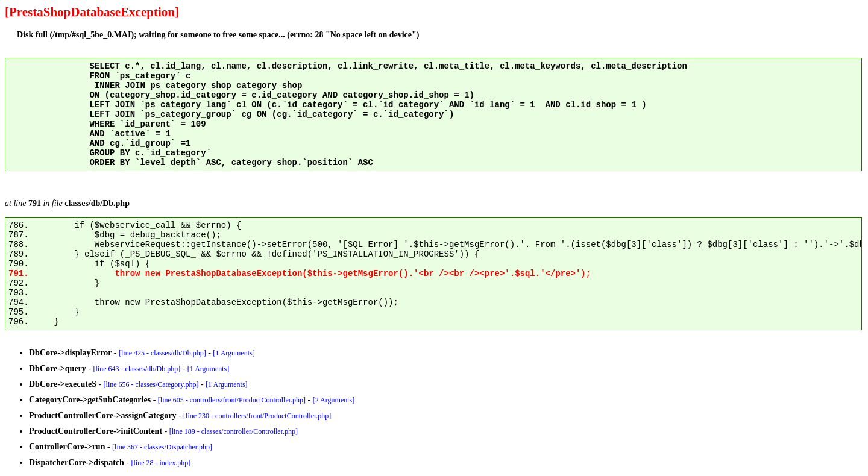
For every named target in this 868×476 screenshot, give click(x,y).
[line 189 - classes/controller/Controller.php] (234, 431)
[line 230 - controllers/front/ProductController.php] (257, 416)
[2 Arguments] (334, 400)
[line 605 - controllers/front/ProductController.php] (232, 400)
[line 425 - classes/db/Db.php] (162, 353)
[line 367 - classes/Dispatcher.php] (162, 447)
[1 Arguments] (234, 353)
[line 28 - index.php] (161, 463)
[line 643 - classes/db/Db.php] (137, 369)
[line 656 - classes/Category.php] (151, 384)
